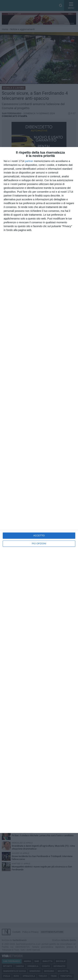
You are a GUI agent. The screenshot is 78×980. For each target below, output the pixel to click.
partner (29, 161)
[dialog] (39, 490)
